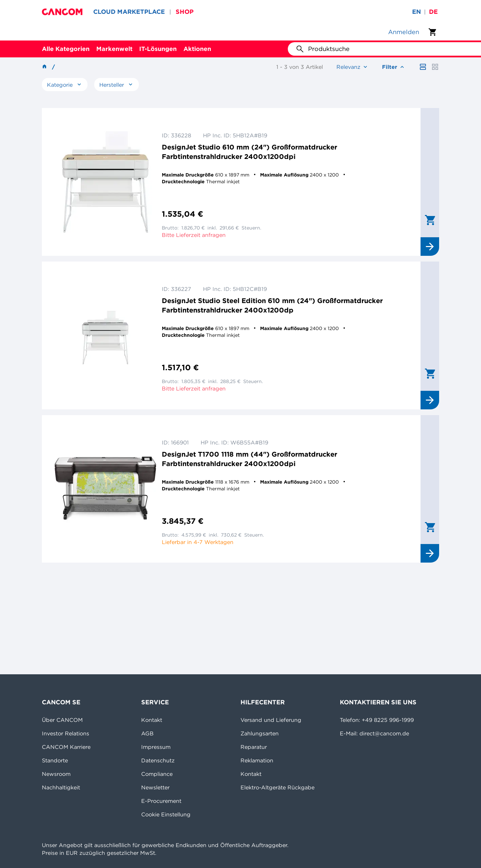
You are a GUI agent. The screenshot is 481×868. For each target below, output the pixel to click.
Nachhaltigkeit (61, 787)
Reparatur (254, 747)
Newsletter (155, 787)
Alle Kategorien (66, 49)
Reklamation (257, 760)
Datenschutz (158, 760)
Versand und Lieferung (271, 720)
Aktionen (197, 49)
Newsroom (56, 774)
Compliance (157, 774)
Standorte (55, 760)
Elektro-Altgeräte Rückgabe (277, 787)
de (433, 12)
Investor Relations (66, 733)
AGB (147, 733)
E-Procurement (161, 801)
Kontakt (152, 720)
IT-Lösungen (158, 49)
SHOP (185, 12)
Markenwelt (114, 49)
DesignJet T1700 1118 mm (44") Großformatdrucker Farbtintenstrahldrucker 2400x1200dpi (249, 459)
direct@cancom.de (384, 733)
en (416, 12)
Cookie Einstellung (166, 814)
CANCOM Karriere (66, 747)
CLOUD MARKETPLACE (129, 12)
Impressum (156, 747)
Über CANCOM (62, 720)
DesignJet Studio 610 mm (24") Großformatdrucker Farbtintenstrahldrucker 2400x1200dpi (249, 152)
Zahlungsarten (260, 733)
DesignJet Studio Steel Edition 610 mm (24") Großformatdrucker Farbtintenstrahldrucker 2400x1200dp (272, 305)
